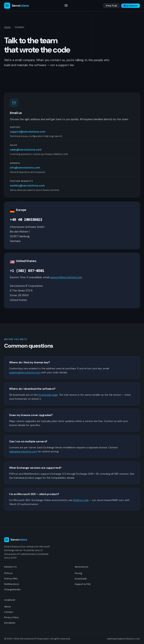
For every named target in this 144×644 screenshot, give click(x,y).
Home (7, 27)
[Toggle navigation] (66, 6)
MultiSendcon (12, 584)
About (7, 607)
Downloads (81, 579)
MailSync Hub (81, 500)
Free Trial (111, 6)
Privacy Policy (11, 617)
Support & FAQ (83, 584)
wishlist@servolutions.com (27, 186)
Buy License (131, 6)
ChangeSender (12, 589)
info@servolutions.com (25, 168)
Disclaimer (10, 623)
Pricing (78, 573)
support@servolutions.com (28, 132)
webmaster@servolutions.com (123, 639)
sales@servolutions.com (26, 150)
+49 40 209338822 (26, 220)
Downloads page (48, 395)
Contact (9, 612)
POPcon (8, 573)
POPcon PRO (11, 579)
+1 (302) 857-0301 (27, 271)
